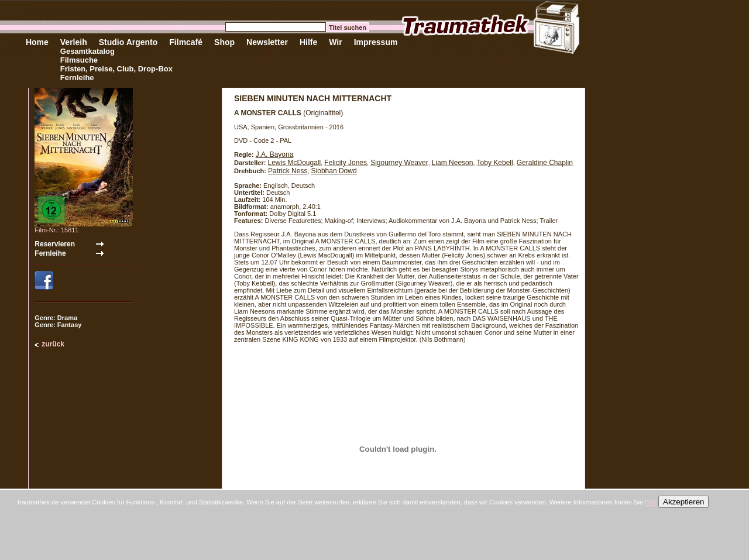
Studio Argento (128, 42)
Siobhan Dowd (334, 171)
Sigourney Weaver (399, 163)
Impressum (376, 42)
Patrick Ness (288, 171)
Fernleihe (77, 78)
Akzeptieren (683, 502)
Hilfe (308, 42)
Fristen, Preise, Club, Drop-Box (116, 69)
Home (37, 42)
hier (651, 502)
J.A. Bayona (275, 154)
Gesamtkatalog (87, 51)
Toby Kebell (495, 163)
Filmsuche (79, 60)
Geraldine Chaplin (545, 163)
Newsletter (267, 42)
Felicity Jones (346, 163)
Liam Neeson (453, 163)
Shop (224, 42)
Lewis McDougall (294, 163)
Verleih (74, 42)
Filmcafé (186, 42)
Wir (335, 42)
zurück (53, 344)
